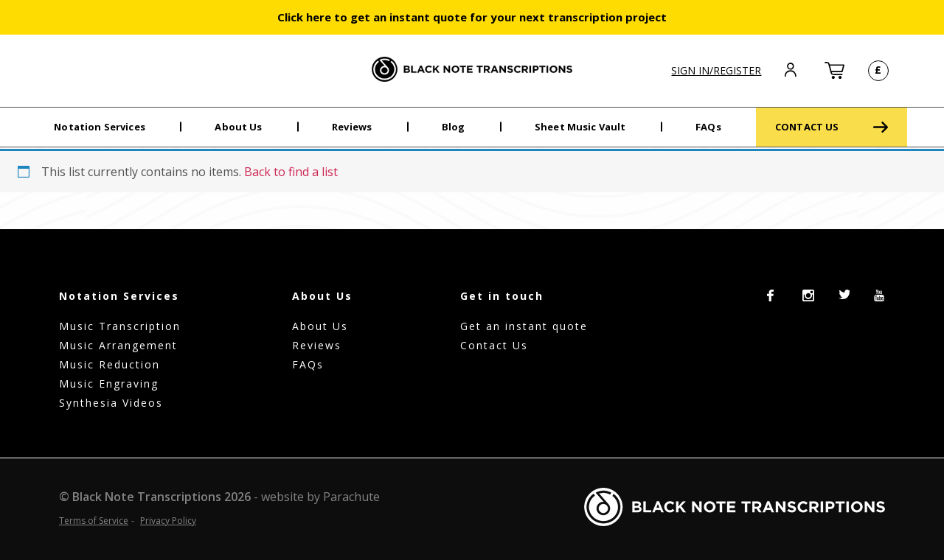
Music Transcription (120, 326)
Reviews (352, 127)
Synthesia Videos (111, 403)
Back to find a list (291, 172)
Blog (454, 127)
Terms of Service (94, 521)
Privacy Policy (168, 521)
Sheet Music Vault (580, 127)
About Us (238, 127)
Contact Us (494, 345)
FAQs (708, 127)
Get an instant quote (524, 326)
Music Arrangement (118, 345)
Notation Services (100, 127)
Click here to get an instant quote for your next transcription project (472, 17)
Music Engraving (109, 384)
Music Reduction (110, 364)
